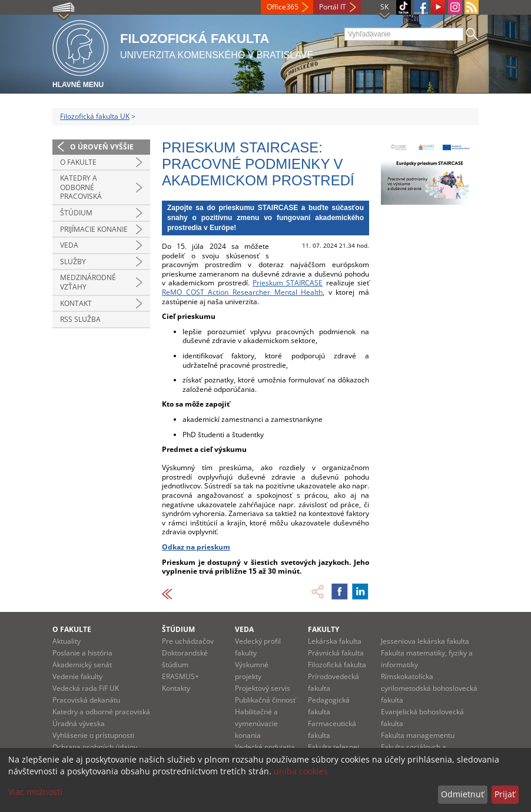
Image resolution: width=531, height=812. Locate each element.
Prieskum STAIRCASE (288, 283)
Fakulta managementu (418, 735)
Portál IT (333, 7)
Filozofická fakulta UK (95, 116)
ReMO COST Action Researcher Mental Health (242, 292)
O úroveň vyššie (102, 147)
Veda (69, 245)
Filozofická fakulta (337, 665)
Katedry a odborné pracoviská (81, 187)
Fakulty (323, 629)
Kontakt (76, 303)
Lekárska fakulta (335, 641)
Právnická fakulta (336, 653)
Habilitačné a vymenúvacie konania (256, 723)
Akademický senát (82, 665)
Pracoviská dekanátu (86, 700)
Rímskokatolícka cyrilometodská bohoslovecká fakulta (429, 688)
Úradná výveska (79, 723)
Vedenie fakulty (77, 676)
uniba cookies (301, 771)
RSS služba (80, 319)
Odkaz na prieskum (196, 547)
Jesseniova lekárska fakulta (425, 641)
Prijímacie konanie (94, 229)
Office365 (283, 7)
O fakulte (78, 162)
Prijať (505, 794)
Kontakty (176, 688)
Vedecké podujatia (265, 747)
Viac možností (35, 792)
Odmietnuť (462, 794)
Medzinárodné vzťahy (88, 282)
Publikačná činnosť (265, 700)
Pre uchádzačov (188, 641)
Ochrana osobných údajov (95, 747)
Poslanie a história (82, 653)
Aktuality (67, 641)
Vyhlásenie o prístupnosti (93, 735)
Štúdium (76, 213)
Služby (73, 262)
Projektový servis (263, 688)
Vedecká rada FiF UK (86, 688)
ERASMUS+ (180, 676)
